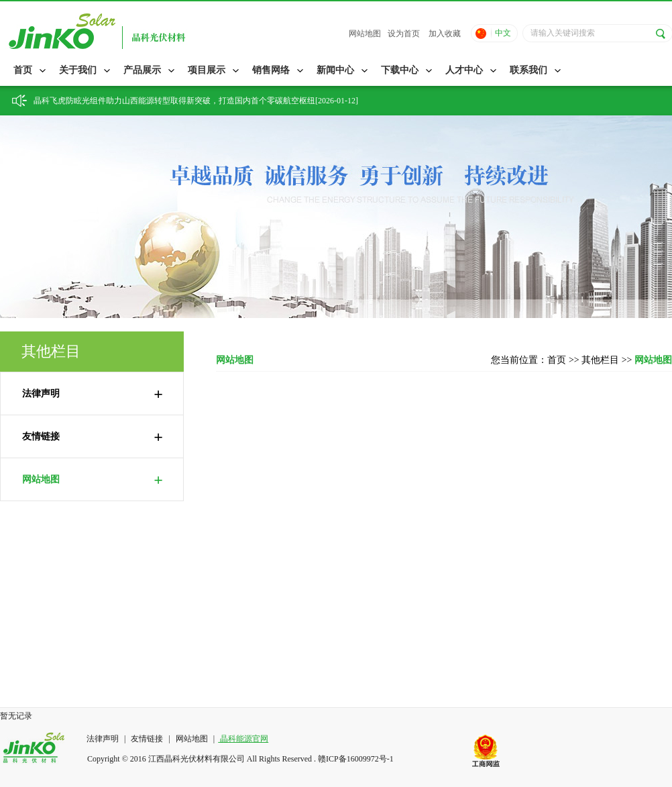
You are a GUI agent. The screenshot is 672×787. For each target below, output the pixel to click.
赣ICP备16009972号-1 (356, 759)
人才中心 (464, 70)
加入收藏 (445, 34)
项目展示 (207, 70)
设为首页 (404, 34)
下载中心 (400, 70)
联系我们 (528, 70)
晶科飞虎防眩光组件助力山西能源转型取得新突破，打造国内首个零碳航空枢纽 (174, 101)
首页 (23, 70)
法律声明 (93, 394)
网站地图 (365, 34)
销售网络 (271, 70)
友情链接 (93, 437)
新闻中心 (335, 70)
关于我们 (78, 70)
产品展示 (142, 70)
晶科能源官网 (243, 739)
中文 (503, 33)
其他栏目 (602, 360)
